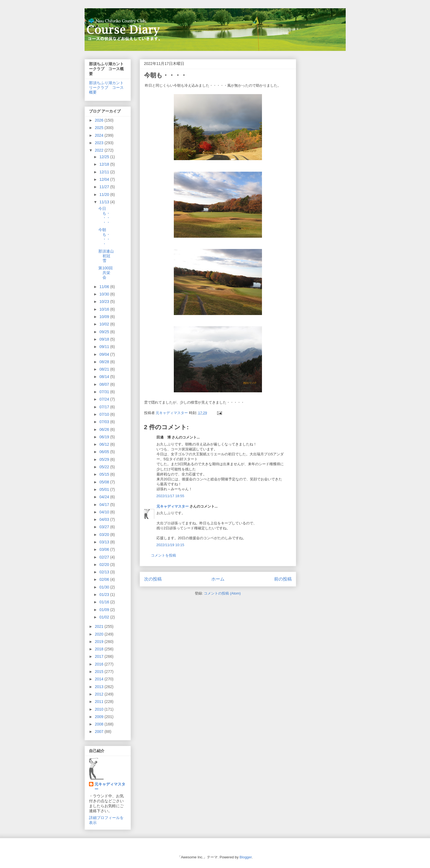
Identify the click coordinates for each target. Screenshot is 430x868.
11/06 (105, 287)
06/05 (105, 452)
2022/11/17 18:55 (170, 496)
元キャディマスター (173, 506)
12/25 (105, 157)
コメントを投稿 (163, 555)
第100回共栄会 (105, 273)
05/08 (105, 482)
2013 (100, 687)
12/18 (105, 164)
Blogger (246, 857)
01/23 (105, 595)
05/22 (105, 467)
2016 (100, 664)
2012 (100, 694)
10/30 (105, 294)
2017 (100, 656)
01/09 (105, 610)
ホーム (218, 579)
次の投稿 (153, 579)
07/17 (105, 407)
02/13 (105, 572)
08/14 (105, 377)
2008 (100, 724)
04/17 (105, 505)
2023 (100, 143)
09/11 (105, 347)
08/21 (105, 369)
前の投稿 (283, 579)
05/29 (105, 459)
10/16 (105, 309)
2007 (100, 732)
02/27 (105, 557)
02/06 (105, 579)
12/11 (105, 172)
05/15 (105, 474)
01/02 (105, 617)
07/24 (105, 399)
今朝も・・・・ (104, 237)
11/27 (105, 187)
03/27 (105, 527)
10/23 (105, 302)
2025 (100, 128)
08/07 (105, 384)
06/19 (105, 437)
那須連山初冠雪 (106, 256)
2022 (100, 150)
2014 (100, 679)
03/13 (105, 542)
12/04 (105, 179)
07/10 (105, 414)
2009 (100, 717)
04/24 (105, 497)
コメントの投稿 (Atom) (222, 593)
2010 (100, 709)
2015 (100, 672)
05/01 (105, 489)
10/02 (105, 324)
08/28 (105, 362)
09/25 (105, 332)
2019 (100, 642)
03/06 (105, 549)
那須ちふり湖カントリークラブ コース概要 (106, 87)
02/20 (105, 565)
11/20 (105, 195)
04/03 (105, 519)
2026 (100, 120)
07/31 (105, 392)
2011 (100, 702)
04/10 (105, 512)
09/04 (105, 354)
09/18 (105, 339)
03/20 (105, 535)
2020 (100, 634)
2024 (100, 135)
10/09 (105, 317)
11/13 (105, 202)
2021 (100, 626)
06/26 (105, 429)
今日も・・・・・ (104, 215)
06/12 (105, 444)
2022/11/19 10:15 (170, 545)
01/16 (105, 602)
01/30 (105, 587)
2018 (100, 649)
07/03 (105, 422)
